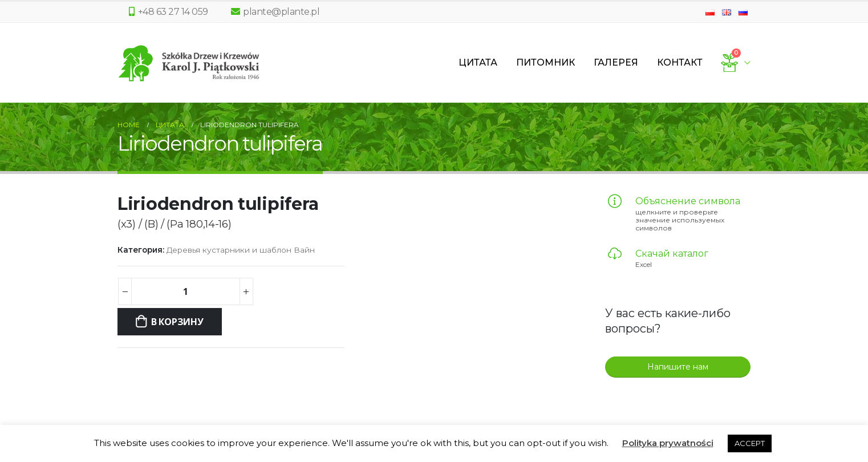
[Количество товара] (185, 291)
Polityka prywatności (668, 443)
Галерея (616, 62)
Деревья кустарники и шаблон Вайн (241, 250)
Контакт (680, 62)
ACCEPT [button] (750, 443)
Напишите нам (678, 367)
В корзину (177, 322)
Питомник (545, 62)
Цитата (478, 62)
